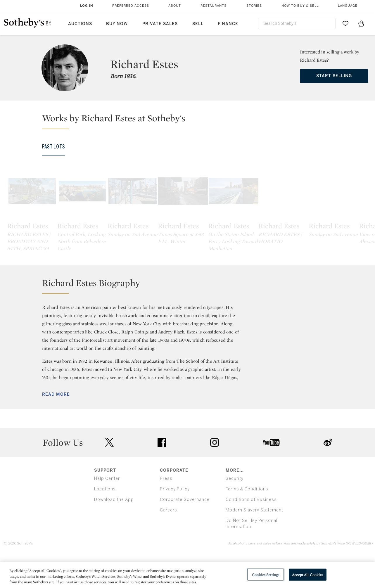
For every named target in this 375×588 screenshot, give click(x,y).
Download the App (114, 532)
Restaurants (214, 6)
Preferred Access (131, 6)
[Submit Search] (329, 23)
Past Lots (53, 147)
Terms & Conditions (247, 522)
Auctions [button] (80, 24)
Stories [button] (254, 6)
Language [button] (348, 6)
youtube (271, 475)
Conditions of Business (251, 532)
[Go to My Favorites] (345, 23)
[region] (187, 575)
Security (235, 511)
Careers (169, 543)
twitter (109, 475)
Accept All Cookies (307, 574)
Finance (228, 24)
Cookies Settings (266, 574)
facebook (162, 475)
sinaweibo (328, 475)
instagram (215, 475)
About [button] (175, 6)
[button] (191, 121)
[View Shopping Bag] (361, 23)
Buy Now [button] (117, 24)
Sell (198, 24)
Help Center (107, 511)
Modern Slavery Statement (254, 543)
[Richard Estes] (50, 211)
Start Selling (334, 76)
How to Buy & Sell (300, 6)
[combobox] (297, 24)
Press (166, 511)
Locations (105, 522)
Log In (87, 6)
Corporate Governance (185, 532)
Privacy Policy (175, 522)
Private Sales (160, 24)
